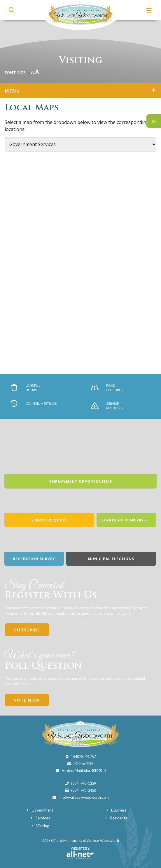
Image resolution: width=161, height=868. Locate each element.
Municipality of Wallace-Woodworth (81, 15)
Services (43, 818)
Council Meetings (34, 403)
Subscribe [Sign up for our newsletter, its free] (27, 630)
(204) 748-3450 (84, 790)
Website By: (80, 853)
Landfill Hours (26, 388)
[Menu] (149, 10)
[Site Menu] (80, 91)
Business (119, 810)
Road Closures (107, 388)
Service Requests (107, 406)
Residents (119, 818)
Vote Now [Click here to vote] (27, 700)
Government (42, 810)
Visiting (43, 826)
